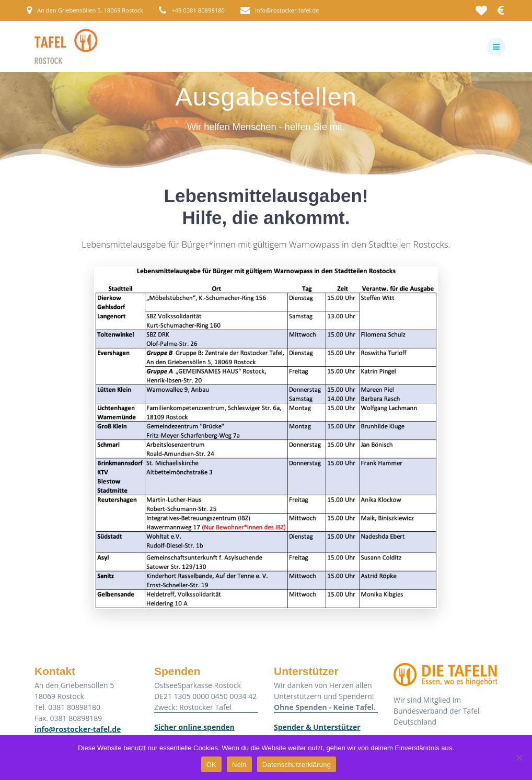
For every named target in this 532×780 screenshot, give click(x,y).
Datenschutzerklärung (297, 765)
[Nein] (519, 758)
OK (211, 765)
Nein (239, 765)
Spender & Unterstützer (317, 727)
